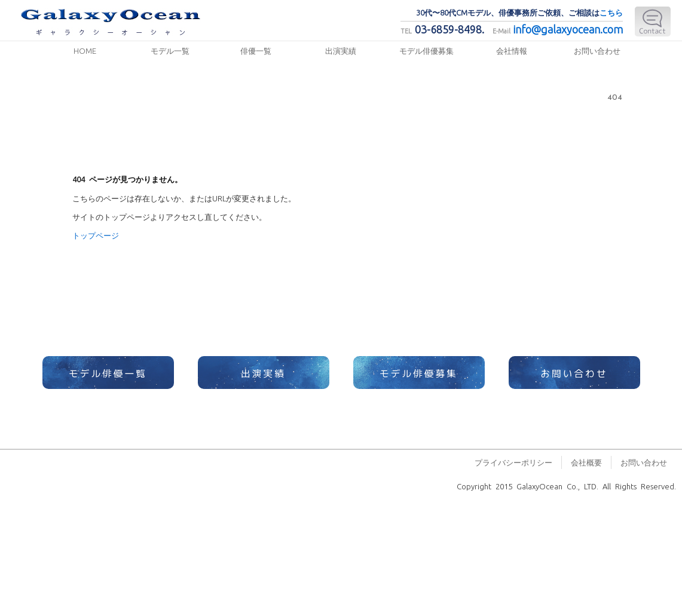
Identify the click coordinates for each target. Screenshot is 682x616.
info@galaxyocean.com (568, 29)
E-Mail (653, 22)
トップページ (96, 235)
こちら (611, 12)
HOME (85, 50)
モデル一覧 (170, 50)
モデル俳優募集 (426, 50)
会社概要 (586, 462)
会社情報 (512, 50)
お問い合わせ (597, 50)
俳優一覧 (256, 50)
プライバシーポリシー (513, 462)
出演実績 (341, 50)
